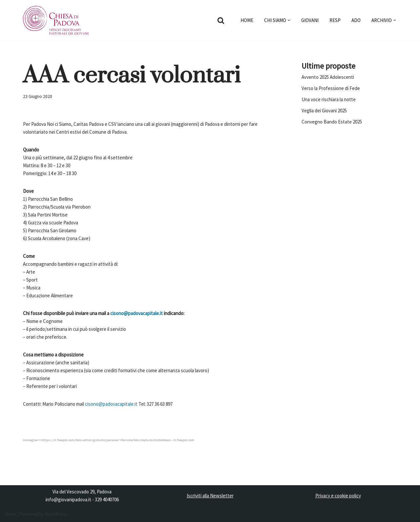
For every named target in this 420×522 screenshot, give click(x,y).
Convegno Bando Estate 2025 (332, 122)
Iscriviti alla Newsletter (210, 496)
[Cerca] (221, 20)
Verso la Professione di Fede (331, 88)
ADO (356, 20)
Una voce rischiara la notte (329, 99)
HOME (247, 20)
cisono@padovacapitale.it (136, 313)
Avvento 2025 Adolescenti (328, 77)
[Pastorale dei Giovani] (56, 20)
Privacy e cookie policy (338, 496)
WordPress (56, 514)
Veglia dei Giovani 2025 (324, 111)
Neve (10, 514)
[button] (289, 20)
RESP (335, 20)
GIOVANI (310, 20)
